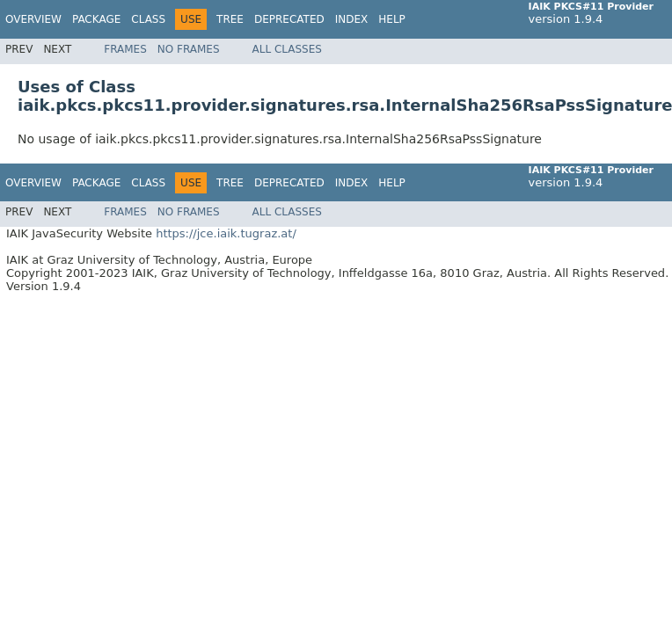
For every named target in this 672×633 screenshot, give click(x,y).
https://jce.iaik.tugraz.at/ (226, 233)
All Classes (287, 49)
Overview (33, 19)
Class (148, 19)
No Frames (189, 49)
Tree (230, 19)
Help (392, 19)
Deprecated (289, 19)
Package (96, 19)
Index (352, 19)
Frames (125, 49)
